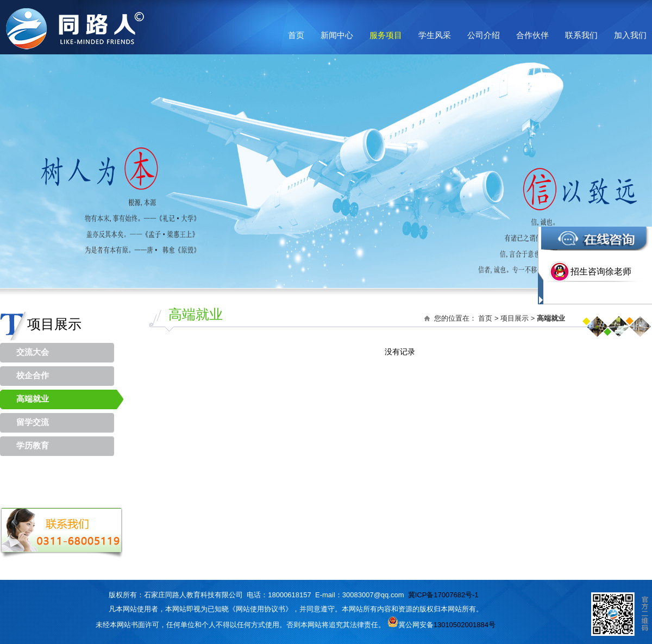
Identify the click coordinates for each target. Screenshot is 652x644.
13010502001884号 (465, 625)
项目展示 (515, 318)
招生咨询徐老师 (601, 271)
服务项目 (386, 35)
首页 (296, 35)
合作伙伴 (532, 35)
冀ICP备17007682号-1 (443, 595)
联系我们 (581, 35)
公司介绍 (484, 35)
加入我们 (630, 35)
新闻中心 (337, 35)
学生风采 (435, 35)
